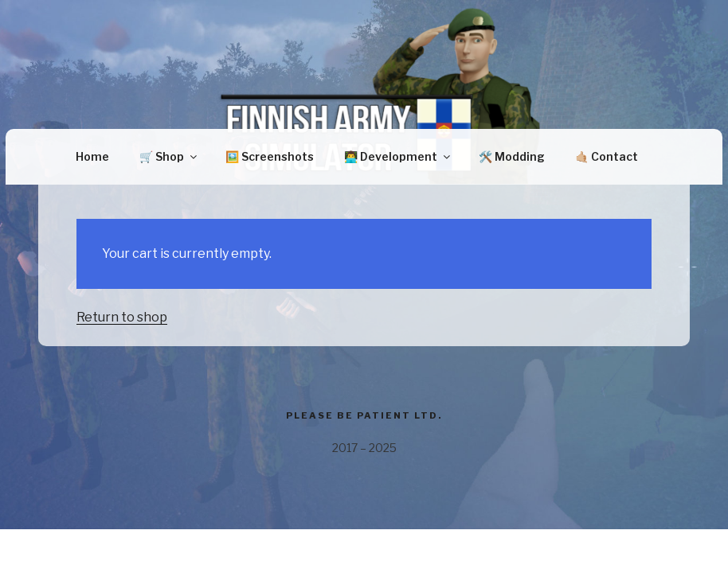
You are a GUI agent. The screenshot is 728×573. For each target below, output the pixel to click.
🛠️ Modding (512, 156)
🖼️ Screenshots (270, 156)
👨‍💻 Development (398, 156)
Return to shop (122, 317)
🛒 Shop (169, 156)
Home (92, 156)
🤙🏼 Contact (607, 156)
